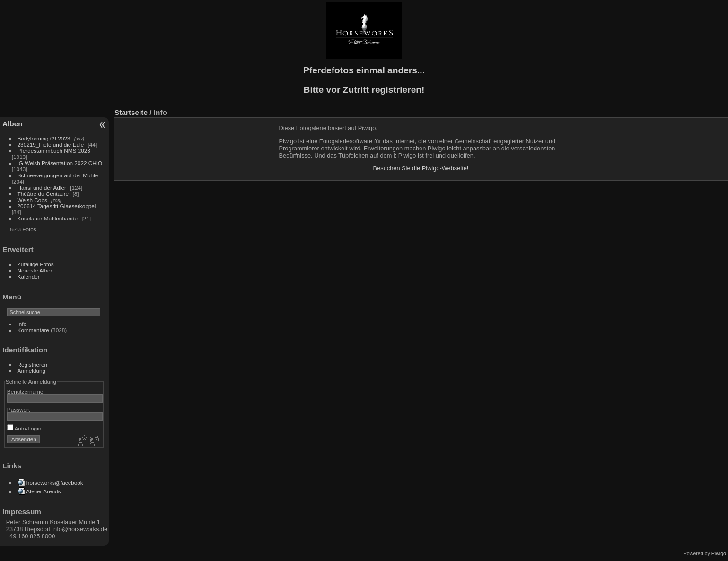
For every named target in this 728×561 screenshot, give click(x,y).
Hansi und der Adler (42, 188)
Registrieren (32, 364)
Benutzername (25, 391)
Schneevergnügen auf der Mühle (58, 175)
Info (22, 324)
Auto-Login (24, 428)
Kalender (29, 276)
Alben (13, 124)
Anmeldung (32, 371)
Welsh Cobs (32, 200)
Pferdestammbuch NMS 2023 (54, 151)
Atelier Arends (43, 491)
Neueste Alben (36, 270)
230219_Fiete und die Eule (51, 145)
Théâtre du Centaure (43, 194)
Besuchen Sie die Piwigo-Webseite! (421, 168)
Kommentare (33, 330)
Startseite (131, 112)
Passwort (18, 409)
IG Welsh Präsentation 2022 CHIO (60, 163)
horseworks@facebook (55, 483)
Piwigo (719, 553)
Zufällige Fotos (36, 264)
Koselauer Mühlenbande (48, 218)
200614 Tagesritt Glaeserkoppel (57, 206)
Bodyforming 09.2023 (44, 138)
